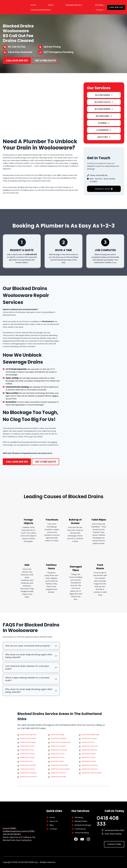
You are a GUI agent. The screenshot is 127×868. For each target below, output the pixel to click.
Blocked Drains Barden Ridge (90, 736)
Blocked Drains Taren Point (90, 770)
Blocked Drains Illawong (27, 755)
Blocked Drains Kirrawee (27, 759)
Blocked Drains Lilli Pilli (89, 759)
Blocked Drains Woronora (58, 774)
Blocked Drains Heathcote (89, 751)
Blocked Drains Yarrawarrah (29, 778)
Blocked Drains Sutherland (90, 766)
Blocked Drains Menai (57, 763)
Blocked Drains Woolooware (28, 774)
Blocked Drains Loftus (27, 763)
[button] (104, 109)
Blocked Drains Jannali (58, 755)
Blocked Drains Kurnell (58, 759)
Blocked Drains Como (88, 743)
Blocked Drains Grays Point (90, 747)
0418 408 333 (116, 7)
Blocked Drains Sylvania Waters (61, 770)
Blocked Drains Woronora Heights (92, 774)
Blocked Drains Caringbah (28, 743)
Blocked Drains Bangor (58, 736)
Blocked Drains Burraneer (89, 740)
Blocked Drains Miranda (89, 763)
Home (33, 5)
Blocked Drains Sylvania (28, 770)
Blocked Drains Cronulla (27, 747)
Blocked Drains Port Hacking (59, 766)
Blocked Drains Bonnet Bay (28, 740)
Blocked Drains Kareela (89, 755)
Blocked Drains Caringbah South (61, 743)
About (51, 5)
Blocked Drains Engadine (58, 747)
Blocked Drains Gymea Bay (59, 751)
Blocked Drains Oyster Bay (28, 766)
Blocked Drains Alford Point (28, 736)
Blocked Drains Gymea (27, 751)
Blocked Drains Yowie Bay (58, 778)
